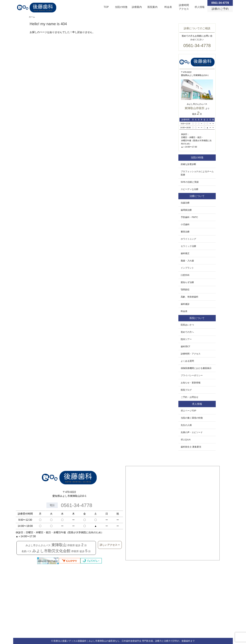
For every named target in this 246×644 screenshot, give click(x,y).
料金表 (168, 7)
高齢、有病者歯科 (190, 297)
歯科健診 (185, 304)
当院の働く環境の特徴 (192, 418)
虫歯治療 (185, 203)
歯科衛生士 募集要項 (191, 447)
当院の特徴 (121, 7)
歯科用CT (186, 346)
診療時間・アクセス (191, 354)
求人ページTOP (189, 411)
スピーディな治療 (190, 189)
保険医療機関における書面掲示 (196, 368)
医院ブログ (186, 390)
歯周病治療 (186, 210)
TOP (106, 7)
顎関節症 (185, 290)
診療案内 (137, 7)
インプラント (187, 268)
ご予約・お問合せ (190, 397)
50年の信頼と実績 (190, 182)
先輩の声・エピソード (192, 432)
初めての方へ (187, 332)
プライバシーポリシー (192, 375)
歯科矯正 (185, 253)
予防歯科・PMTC (189, 217)
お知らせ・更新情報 (191, 383)
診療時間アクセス (184, 7)
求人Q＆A (186, 440)
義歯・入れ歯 (187, 261)
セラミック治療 (188, 246)
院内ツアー (186, 339)
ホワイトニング (188, 239)
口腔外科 (185, 275)
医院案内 (152, 7)
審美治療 (185, 232)
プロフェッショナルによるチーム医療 (197, 173)
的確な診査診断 (188, 164)
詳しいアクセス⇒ (110, 545)
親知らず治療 (187, 282)
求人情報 (200, 7)
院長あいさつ (187, 325)
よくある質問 (187, 361)
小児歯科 (185, 224)
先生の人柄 (186, 425)
